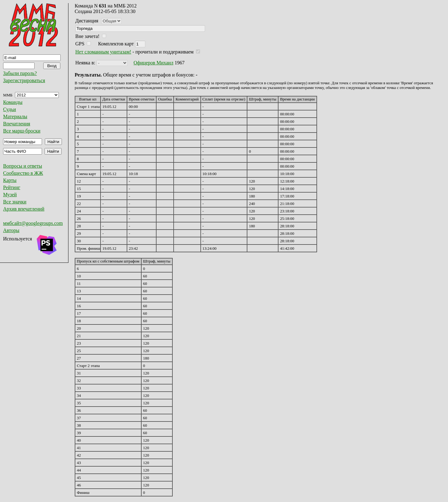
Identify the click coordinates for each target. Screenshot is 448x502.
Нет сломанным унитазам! (103, 52)
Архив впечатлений (24, 209)
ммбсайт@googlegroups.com (33, 223)
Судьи (9, 109)
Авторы (11, 230)
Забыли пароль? (20, 73)
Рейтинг (12, 187)
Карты (10, 180)
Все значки (15, 202)
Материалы (15, 116)
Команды (13, 102)
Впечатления (17, 124)
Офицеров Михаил (153, 63)
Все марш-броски (22, 131)
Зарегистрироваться (24, 80)
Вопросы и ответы (23, 166)
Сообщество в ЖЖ (23, 173)
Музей (10, 195)
